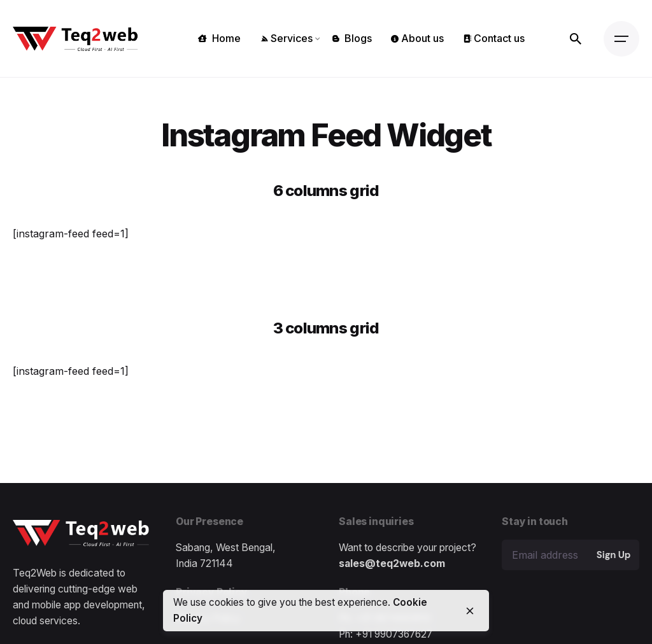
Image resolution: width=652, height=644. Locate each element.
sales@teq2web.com (392, 563)
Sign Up (614, 555)
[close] (470, 611)
